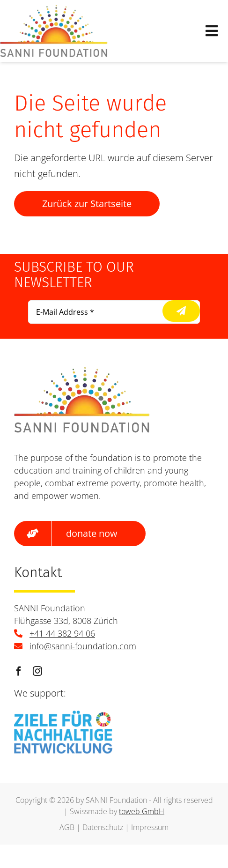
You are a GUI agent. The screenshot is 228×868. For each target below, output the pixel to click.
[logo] (54, 9)
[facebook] (19, 671)
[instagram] (37, 671)
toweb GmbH (142, 811)
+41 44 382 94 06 (62, 633)
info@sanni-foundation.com (83, 646)
